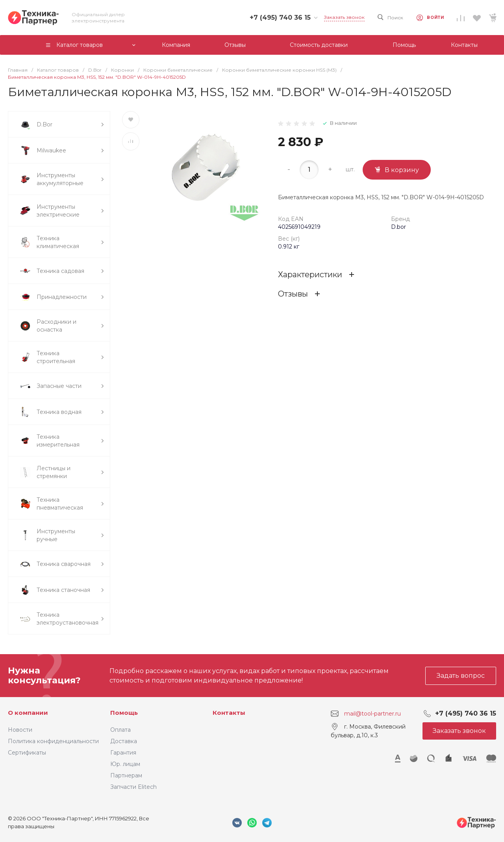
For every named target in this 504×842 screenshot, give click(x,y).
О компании (28, 713)
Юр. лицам (125, 764)
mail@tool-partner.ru (372, 714)
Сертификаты (27, 753)
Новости (20, 730)
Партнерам (126, 775)
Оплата (120, 730)
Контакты (229, 713)
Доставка (124, 741)
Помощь (124, 713)
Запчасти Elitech (133, 787)
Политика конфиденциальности (53, 741)
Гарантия (123, 753)
